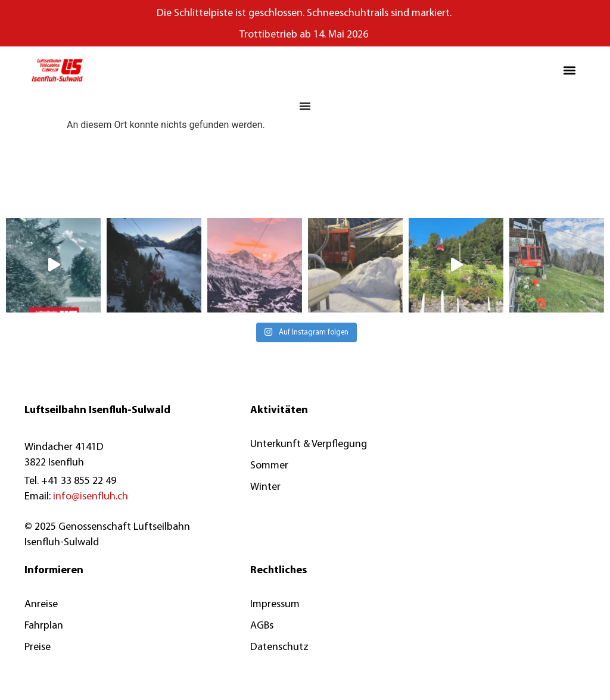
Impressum (275, 604)
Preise (38, 647)
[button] (570, 71)
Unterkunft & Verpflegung (309, 444)
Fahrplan (44, 626)
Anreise (41, 604)
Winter (265, 487)
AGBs (262, 626)
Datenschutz (279, 647)
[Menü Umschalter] (305, 106)
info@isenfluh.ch (91, 497)
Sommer (269, 466)
